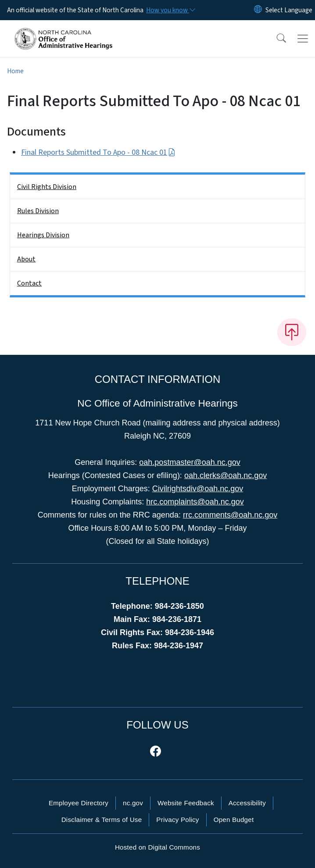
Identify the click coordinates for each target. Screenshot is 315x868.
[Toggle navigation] (303, 39)
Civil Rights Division (47, 187)
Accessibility (247, 803)
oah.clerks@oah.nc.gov (226, 475)
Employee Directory (79, 803)
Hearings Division (43, 235)
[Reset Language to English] (258, 10)
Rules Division (38, 211)
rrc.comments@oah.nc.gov (230, 515)
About (26, 259)
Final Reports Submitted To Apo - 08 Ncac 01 (98, 152)
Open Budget (234, 820)
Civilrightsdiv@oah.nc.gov (198, 489)
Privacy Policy (177, 820)
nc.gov (133, 803)
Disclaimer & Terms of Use (102, 820)
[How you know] (170, 10)
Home (15, 71)
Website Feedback (186, 803)
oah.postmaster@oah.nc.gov (190, 462)
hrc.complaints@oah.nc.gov (195, 502)
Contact (29, 283)
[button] (276, 39)
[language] (289, 10)
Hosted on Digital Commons (157, 847)
